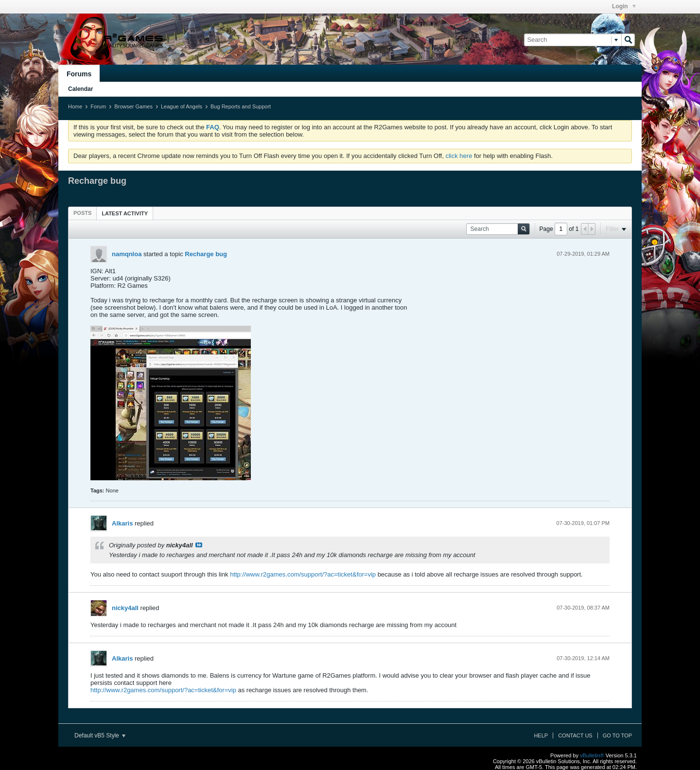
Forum (98, 106)
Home (75, 106)
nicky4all (125, 608)
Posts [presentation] (82, 213)
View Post (199, 545)
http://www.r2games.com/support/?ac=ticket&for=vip (303, 574)
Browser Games (133, 106)
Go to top (617, 735)
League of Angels (182, 106)
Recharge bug (206, 254)
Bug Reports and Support (241, 106)
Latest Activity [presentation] (125, 213)
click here (459, 156)
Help (541, 735)
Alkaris (122, 523)
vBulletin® (592, 755)
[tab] (82, 213)
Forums (79, 74)
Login (624, 6)
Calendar (80, 89)
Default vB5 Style (100, 735)
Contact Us (575, 735)
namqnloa (127, 254)
